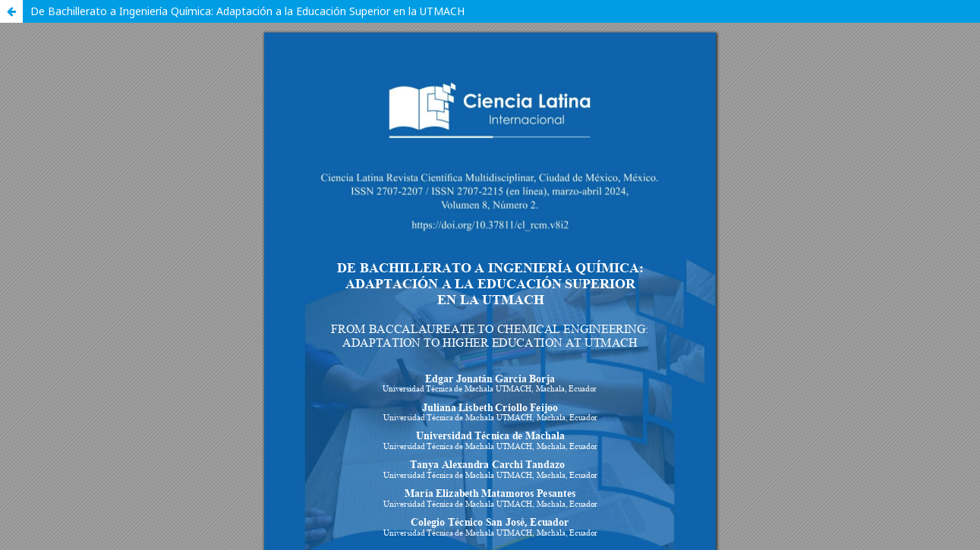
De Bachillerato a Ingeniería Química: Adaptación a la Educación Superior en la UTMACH (247, 11)
